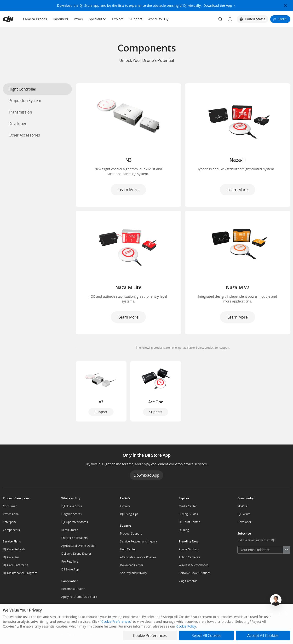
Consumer (10, 506)
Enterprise (10, 522)
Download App (146, 475)
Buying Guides (188, 514)
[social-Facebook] (256, 614)
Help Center (128, 549)
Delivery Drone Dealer (76, 554)
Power (79, 19)
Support (136, 19)
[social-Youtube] (271, 614)
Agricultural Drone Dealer (79, 546)
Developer (244, 522)
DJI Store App (70, 569)
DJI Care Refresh (14, 549)
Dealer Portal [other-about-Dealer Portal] (89, 614)
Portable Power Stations (195, 573)
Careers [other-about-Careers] (69, 614)
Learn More (128, 190)
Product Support (131, 533)
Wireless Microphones (194, 565)
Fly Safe (125, 506)
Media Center (188, 506)
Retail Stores (70, 530)
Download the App (218, 3)
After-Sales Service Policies (138, 557)
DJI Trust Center (189, 522)
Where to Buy (158, 19)
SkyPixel (243, 506)
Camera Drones (35, 19)
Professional (11, 514)
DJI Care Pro (11, 557)
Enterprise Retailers (75, 538)
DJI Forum (244, 514)
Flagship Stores (72, 514)
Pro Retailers (70, 561)
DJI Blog (184, 530)
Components (11, 530)
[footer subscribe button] (287, 550)
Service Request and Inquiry (138, 541)
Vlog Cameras (188, 581)
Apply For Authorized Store (79, 597)
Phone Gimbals (189, 549)
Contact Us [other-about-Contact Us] (50, 614)
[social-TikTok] (279, 614)
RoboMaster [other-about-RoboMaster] (111, 614)
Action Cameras (189, 557)
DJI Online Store (72, 506)
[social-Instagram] (287, 614)
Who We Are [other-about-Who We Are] (29, 614)
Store (282, 19)
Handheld (60, 19)
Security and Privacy (133, 573)
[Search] (220, 19)
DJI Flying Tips (129, 514)
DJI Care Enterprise (16, 565)
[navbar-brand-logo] (14, 19)
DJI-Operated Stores (75, 522)
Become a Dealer (73, 589)
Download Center (132, 565)
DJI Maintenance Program (20, 573)
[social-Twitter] (264, 614)
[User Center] (230, 19)
